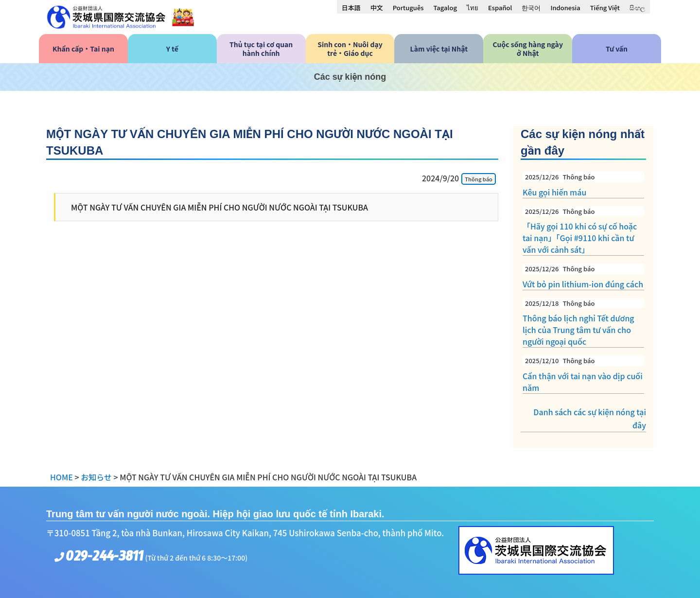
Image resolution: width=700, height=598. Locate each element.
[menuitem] (351, 7)
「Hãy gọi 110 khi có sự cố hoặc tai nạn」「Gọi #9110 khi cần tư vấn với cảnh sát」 (583, 231)
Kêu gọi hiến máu (583, 185)
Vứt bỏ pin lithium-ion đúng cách (583, 277)
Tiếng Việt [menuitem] (605, 8)
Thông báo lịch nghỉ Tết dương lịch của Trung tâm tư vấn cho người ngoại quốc (583, 323)
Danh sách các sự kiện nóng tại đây (590, 418)
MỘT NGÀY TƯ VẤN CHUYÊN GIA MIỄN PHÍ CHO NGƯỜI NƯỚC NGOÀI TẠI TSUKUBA (219, 207)
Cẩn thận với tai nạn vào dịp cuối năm (583, 374)
